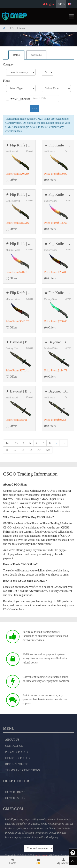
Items (16, 55)
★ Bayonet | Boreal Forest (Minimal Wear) (58, 342)
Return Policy (16, 764)
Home (13, 861)
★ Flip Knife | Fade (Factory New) (58, 195)
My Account (64, 861)
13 (23, 450)
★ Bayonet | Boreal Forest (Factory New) (19, 342)
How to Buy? (15, 792)
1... (8, 443)
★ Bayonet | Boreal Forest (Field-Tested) (19, 391)
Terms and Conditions (22, 770)
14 (31, 450)
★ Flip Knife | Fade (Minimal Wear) (19, 244)
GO (34, 108)
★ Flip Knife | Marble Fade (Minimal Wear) (19, 293)
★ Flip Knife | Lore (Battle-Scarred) (19, 195)
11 (7, 450)
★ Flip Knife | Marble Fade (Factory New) (58, 244)
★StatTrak (9, 99)
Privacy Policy (17, 752)
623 (48, 450)
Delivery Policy (18, 758)
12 (15, 450)
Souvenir (21, 99)
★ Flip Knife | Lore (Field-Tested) (19, 145)
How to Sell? (15, 798)
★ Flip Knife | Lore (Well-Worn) (58, 145)
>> (39, 450)
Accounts (36, 55)
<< (16, 443)
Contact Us (14, 746)
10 (64, 443)
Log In (48, 4)
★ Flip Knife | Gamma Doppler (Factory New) (58, 293)
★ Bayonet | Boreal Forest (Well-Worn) (58, 391)
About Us (12, 740)
